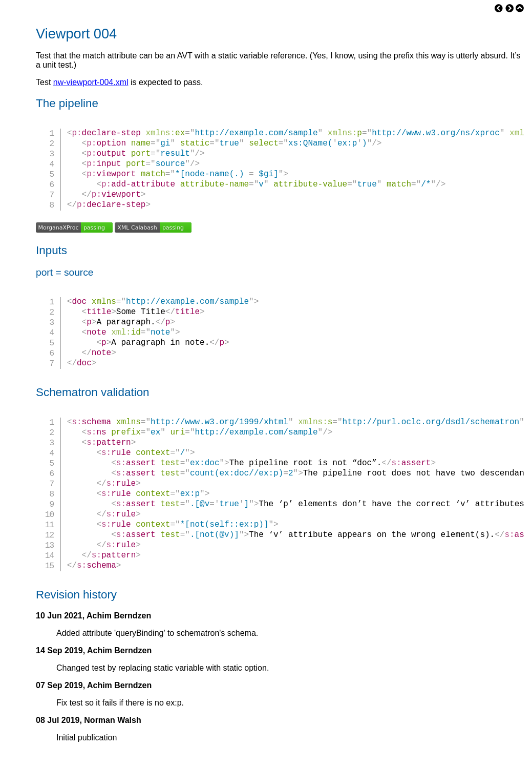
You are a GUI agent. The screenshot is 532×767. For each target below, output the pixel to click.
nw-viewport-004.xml (91, 82)
